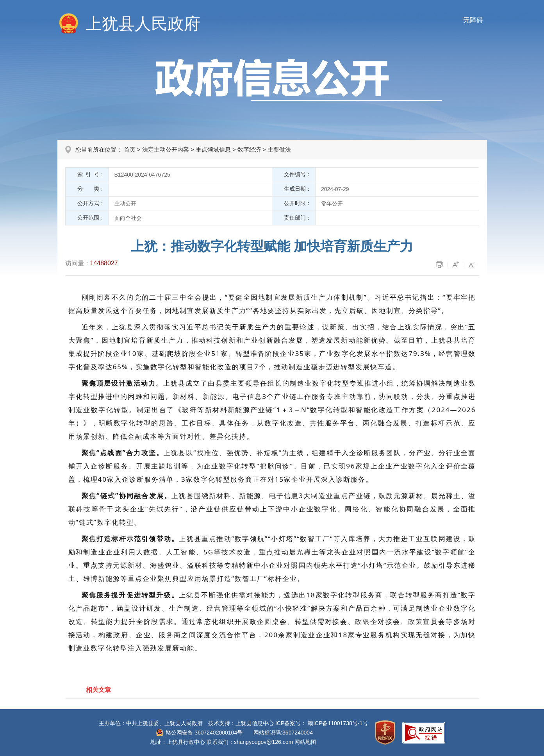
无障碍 (473, 20)
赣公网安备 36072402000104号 (204, 733)
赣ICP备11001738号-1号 (338, 723)
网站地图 (305, 742)
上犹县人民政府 (143, 24)
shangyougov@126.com (263, 742)
